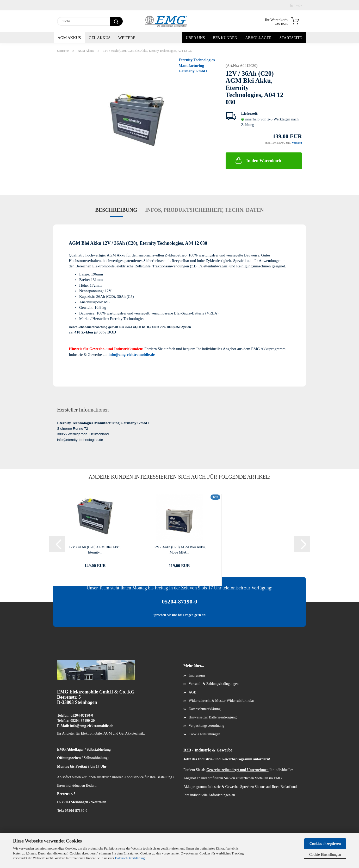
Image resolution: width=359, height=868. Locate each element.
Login (296, 5)
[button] (57, 544)
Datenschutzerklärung (130, 858)
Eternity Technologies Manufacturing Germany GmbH (197, 65)
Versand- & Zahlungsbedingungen (214, 684)
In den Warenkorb (258, 160)
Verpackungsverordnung (206, 726)
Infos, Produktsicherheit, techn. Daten (205, 210)
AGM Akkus (69, 38)
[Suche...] (116, 21)
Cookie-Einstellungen (325, 855)
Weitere (127, 38)
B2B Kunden (225, 38)
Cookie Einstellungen (204, 734)
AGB (193, 692)
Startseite (291, 38)
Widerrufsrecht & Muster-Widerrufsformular (221, 701)
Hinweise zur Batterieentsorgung (213, 717)
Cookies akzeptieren (325, 844)
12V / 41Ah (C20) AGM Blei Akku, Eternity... (95, 549)
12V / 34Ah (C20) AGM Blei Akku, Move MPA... (180, 549)
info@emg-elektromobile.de (131, 355)
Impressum (197, 675)
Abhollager (258, 38)
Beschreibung (116, 210)
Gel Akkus (100, 38)
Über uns (195, 38)
